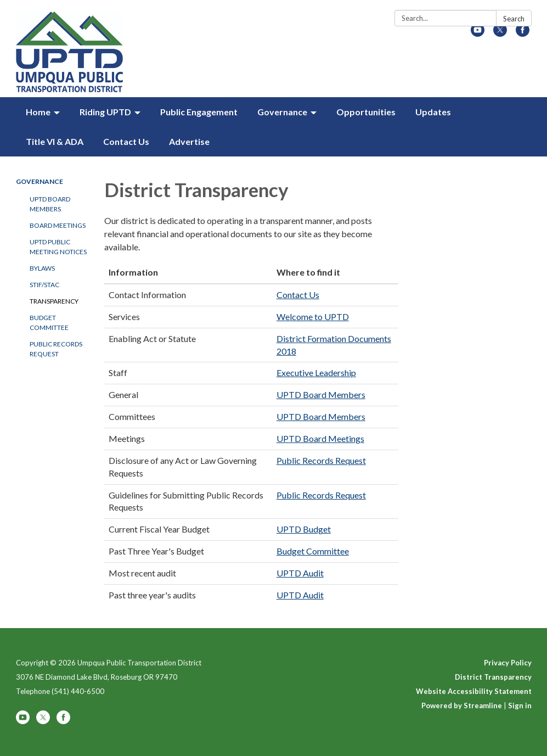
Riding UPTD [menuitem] (105, 112)
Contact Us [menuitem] (126, 141)
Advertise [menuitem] (189, 141)
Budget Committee (49, 323)
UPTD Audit (300, 573)
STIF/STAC (44, 285)
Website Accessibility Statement (474, 691)
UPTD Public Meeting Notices (58, 247)
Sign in (520, 705)
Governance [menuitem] (282, 112)
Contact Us (298, 295)
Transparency (54, 301)
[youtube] (478, 33)
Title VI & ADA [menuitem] (55, 141)
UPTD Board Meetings (320, 438)
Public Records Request (56, 349)
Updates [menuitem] (433, 112)
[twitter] (500, 33)
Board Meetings (58, 225)
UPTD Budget (304, 529)
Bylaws (42, 268)
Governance (40, 181)
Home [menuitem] (38, 112)
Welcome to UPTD (313, 317)
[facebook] (523, 33)
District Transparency (493, 677)
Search (514, 19)
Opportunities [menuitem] (366, 112)
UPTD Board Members (50, 204)
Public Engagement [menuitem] (199, 112)
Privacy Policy (508, 663)
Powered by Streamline (462, 705)
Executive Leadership (316, 373)
